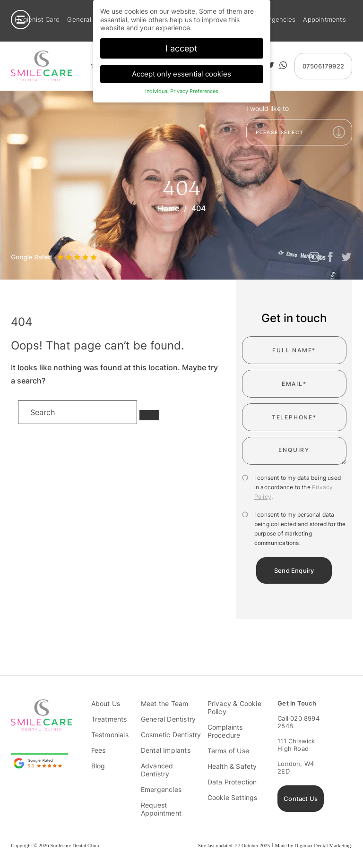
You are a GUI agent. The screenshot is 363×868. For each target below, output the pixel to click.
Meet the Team (165, 703)
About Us (106, 703)
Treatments (109, 719)
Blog (98, 766)
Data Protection (232, 782)
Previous (18, 245)
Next (39, 245)
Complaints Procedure (225, 731)
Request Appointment (161, 809)
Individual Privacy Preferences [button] (182, 91)
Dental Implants (166, 750)
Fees (99, 750)
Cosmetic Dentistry (171, 735)
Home (169, 208)
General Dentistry (168, 719)
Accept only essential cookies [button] (181, 74)
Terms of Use (228, 751)
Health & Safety (232, 766)
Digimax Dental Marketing (323, 845)
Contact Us (301, 799)
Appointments (324, 20)
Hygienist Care (37, 20)
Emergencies (276, 20)
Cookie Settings (233, 797)
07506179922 (323, 66)
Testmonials (110, 735)
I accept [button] (181, 48)
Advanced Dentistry (157, 770)
